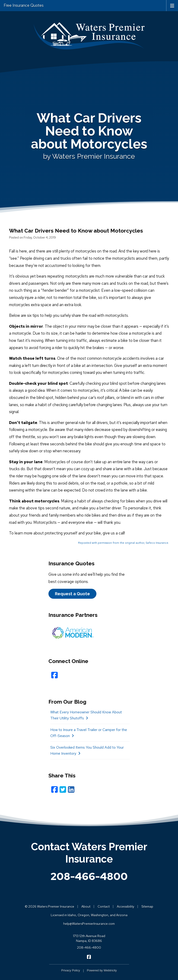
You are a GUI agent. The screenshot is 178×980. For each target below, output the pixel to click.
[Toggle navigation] (172, 5)
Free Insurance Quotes (24, 5)
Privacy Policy (71, 970)
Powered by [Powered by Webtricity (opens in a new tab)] (102, 970)
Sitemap (147, 906)
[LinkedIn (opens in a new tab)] (71, 790)
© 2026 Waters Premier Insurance (49, 906)
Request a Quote (72, 594)
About (86, 906)
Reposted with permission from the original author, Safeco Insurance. (124, 543)
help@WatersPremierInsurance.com (89, 924)
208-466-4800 (89, 876)
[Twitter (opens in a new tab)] (63, 790)
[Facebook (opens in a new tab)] (54, 790)
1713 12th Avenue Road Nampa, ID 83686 (89, 938)
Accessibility (126, 906)
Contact (104, 906)
